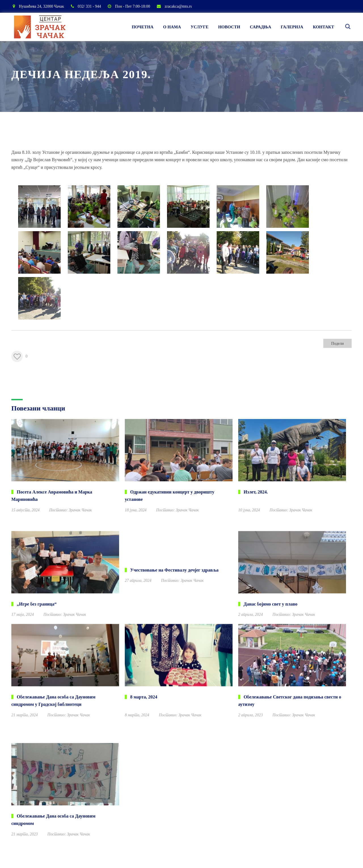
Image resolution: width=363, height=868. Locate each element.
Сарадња (260, 27)
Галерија (292, 27)
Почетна (143, 27)
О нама (172, 27)
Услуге (200, 27)
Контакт (323, 27)
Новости (229, 27)
